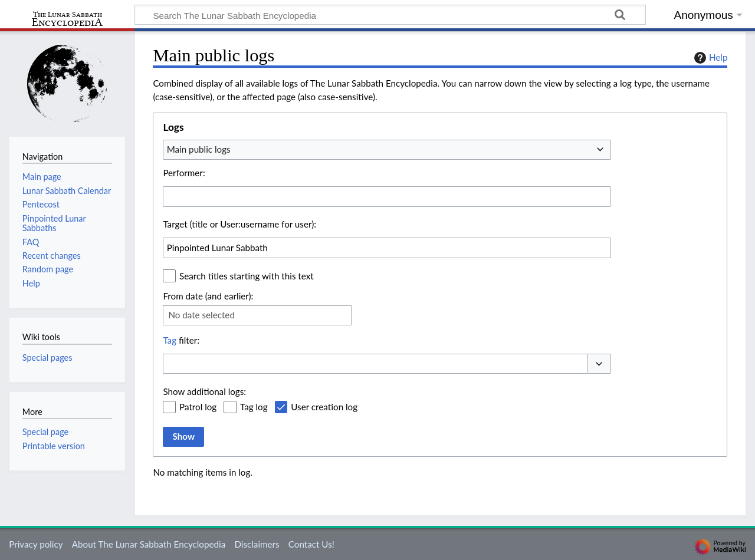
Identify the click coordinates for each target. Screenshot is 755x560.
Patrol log (198, 407)
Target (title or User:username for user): (239, 224)
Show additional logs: (204, 391)
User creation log (324, 407)
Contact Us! (311, 544)
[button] (599, 364)
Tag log (254, 407)
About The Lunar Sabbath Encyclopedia (149, 544)
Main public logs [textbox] (199, 149)
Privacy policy (36, 544)
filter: (181, 340)
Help (709, 58)
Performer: (184, 173)
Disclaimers (257, 544)
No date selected (201, 315)
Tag (170, 340)
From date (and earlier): (208, 296)
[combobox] (387, 150)
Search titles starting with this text (247, 276)
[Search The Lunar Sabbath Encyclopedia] (390, 15)
